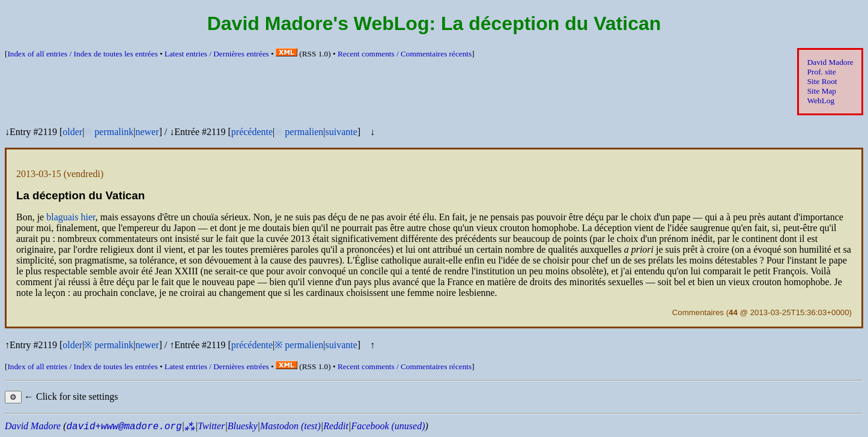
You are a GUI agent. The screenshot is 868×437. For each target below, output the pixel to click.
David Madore (830, 62)
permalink (114, 132)
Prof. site (822, 72)
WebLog (821, 101)
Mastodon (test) (290, 426)
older (72, 132)
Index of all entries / (82, 54)
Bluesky (243, 426)
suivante (341, 132)
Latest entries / (217, 54)
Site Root (822, 81)
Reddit (336, 426)
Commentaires (698, 312)
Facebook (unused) (388, 426)
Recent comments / (405, 54)
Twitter (211, 426)
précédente (252, 132)
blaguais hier (71, 217)
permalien (304, 132)
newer (147, 132)
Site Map (822, 91)
